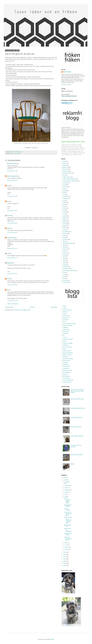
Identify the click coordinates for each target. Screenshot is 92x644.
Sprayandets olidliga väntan (78, 408)
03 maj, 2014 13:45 (12, 171)
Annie (8, 228)
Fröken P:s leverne (68, 326)
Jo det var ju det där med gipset (68, 514)
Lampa (65, 212)
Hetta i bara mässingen (77, 455)
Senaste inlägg (9, 307)
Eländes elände (67, 173)
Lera (64, 214)
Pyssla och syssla (67, 370)
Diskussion (66, 171)
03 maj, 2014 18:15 (12, 223)
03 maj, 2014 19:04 (12, 233)
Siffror (64, 241)
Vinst (64, 272)
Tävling (65, 265)
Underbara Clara (67, 382)
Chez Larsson (66, 316)
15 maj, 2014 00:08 (12, 301)
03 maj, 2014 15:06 (12, 196)
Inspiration (65, 197)
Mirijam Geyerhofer (68, 353)
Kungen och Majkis (68, 343)
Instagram (65, 198)
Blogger (52, 639)
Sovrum (65, 253)
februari (67, 547)
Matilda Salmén (67, 351)
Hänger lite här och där (68, 534)
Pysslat (65, 233)
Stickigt (72, 464)
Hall (64, 193)
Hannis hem (66, 331)
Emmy (64, 322)
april (66, 543)
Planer (64, 228)
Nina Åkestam (66, 361)
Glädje (12, 153)
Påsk (64, 236)
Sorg (64, 251)
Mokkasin (65, 357)
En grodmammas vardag (69, 324)
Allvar (64, 161)
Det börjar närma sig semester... (76, 446)
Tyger (64, 263)
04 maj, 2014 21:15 (12, 274)
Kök (64, 210)
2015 (65, 478)
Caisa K (65, 314)
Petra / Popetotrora (12, 176)
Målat (64, 220)
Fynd (64, 185)
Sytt (64, 257)
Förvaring (65, 187)
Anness (65, 308)
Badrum (65, 163)
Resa (64, 237)
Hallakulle (65, 328)
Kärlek (64, 208)
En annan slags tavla (76, 427)
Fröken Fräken (67, 72)
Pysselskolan (66, 232)
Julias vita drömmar (68, 339)
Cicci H (9, 216)
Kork (64, 206)
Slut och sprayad (67, 509)
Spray (64, 255)
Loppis (15, 153)
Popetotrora (66, 365)
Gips (64, 189)
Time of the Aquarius (68, 380)
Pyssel (64, 230)
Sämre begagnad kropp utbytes (67, 501)
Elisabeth (9, 263)
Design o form (66, 318)
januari (66, 549)
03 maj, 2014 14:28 (12, 180)
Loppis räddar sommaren (77, 436)
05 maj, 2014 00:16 (12, 285)
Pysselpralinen (67, 366)
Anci (8, 186)
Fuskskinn (65, 183)
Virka (64, 276)
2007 (65, 566)
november (67, 486)
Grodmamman (11, 238)
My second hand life (68, 359)
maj (66, 497)
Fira (64, 175)
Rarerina (65, 374)
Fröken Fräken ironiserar (69, 179)
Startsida (32, 307)
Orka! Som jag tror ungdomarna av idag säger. (68, 520)
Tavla (64, 261)
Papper (65, 226)
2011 (65, 557)
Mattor (64, 218)
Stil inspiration (66, 376)
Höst (64, 195)
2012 (65, 555)
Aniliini (64, 306)
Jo (8, 290)
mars (66, 545)
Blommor (65, 167)
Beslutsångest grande (68, 506)
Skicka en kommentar (13, 304)
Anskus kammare (67, 310)
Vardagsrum (66, 269)
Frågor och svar (67, 177)
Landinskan (66, 345)
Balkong (65, 165)
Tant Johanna (66, 378)
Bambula (65, 312)
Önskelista (65, 282)
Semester (65, 239)
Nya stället (65, 224)
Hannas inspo (66, 329)
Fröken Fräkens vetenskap (70, 181)
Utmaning (65, 267)
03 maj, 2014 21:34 (12, 248)
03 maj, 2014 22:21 (12, 258)
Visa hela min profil (66, 85)
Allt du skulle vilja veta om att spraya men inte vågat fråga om (77, 391)
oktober (67, 488)
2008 (65, 563)
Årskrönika (66, 280)
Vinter (64, 274)
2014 (65, 480)
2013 (65, 552)
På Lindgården (67, 372)
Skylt (64, 245)
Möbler (19, 153)
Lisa (8, 254)
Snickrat (65, 247)
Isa (64, 335)
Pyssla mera (66, 368)
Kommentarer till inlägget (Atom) (22, 310)
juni (66, 495)
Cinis (8, 279)
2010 (65, 559)
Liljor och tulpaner (67, 347)
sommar (65, 249)
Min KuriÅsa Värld (12, 164)
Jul (63, 200)
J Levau (65, 337)
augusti (67, 492)
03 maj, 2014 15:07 (12, 211)
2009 (65, 561)
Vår (64, 278)
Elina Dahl (65, 320)
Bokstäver (65, 169)
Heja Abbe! (66, 333)
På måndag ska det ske (77, 417)
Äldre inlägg (54, 307)
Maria (64, 349)
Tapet (64, 259)
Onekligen (65, 363)
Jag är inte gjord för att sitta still (68, 539)
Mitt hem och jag (67, 355)
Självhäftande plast (68, 243)
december (67, 482)
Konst (64, 204)
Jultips (64, 202)
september (67, 490)
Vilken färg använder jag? (69, 271)
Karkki (64, 341)
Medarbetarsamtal (68, 526)
